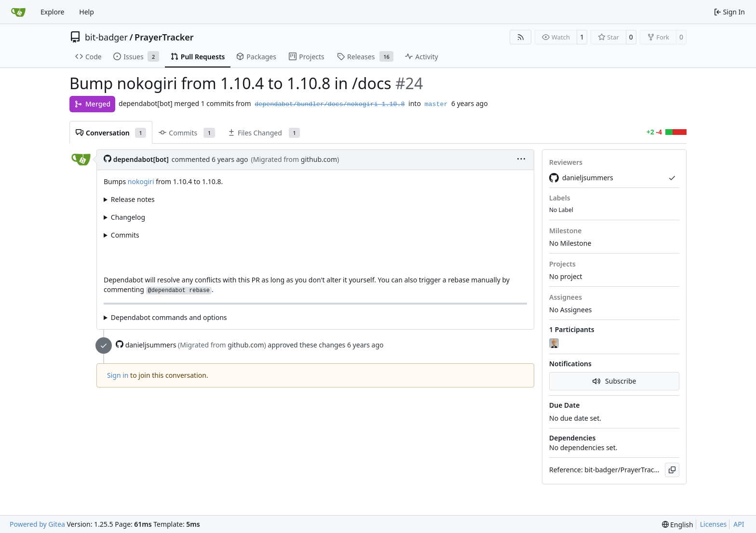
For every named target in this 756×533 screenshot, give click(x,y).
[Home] (18, 12)
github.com (319, 159)
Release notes (133, 199)
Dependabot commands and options (169, 317)
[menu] (521, 160)
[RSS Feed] (521, 37)
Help (87, 12)
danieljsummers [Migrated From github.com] (581, 178)
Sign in (118, 375)
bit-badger (106, 37)
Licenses (714, 524)
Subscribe (614, 381)
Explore (52, 12)
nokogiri (141, 181)
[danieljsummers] (555, 344)
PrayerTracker (164, 37)
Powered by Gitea (37, 524)
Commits (125, 235)
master (436, 104)
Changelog (128, 217)
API (739, 524)
